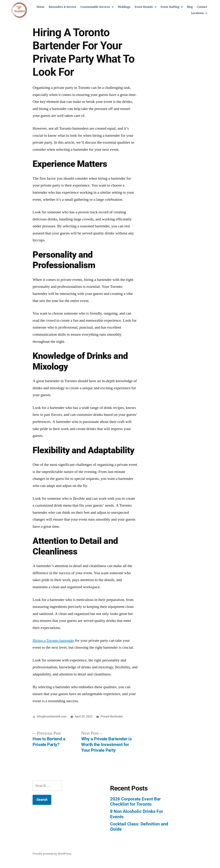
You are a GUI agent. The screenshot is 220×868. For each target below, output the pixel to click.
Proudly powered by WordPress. (52, 854)
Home (41, 7)
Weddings (124, 7)
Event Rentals (145, 7)
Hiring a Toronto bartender (53, 640)
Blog (190, 7)
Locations (199, 13)
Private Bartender (112, 716)
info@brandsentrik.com (52, 716)
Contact (202, 7)
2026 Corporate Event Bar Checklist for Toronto (135, 802)
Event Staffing (172, 7)
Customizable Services (97, 7)
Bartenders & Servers (62, 7)
